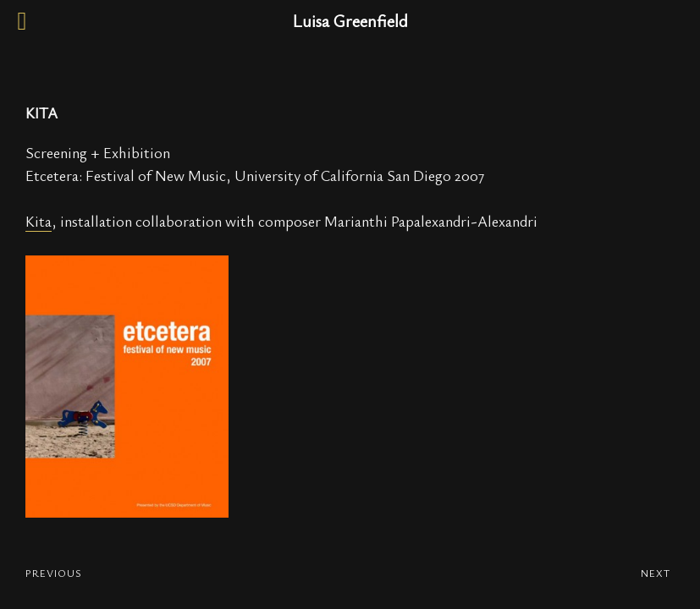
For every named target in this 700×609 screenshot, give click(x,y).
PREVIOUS (54, 573)
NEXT (656, 573)
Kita (39, 221)
